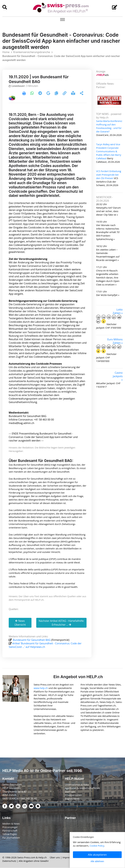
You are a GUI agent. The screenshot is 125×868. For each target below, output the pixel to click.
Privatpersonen (73, 795)
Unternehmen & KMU (77, 785)
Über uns (55, 858)
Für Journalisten (11, 838)
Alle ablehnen (97, 861)
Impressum (69, 858)
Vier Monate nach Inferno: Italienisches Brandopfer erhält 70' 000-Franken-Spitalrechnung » (108, 232)
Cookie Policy (97, 846)
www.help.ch (41, 688)
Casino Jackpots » (118, 376)
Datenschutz (9, 861)
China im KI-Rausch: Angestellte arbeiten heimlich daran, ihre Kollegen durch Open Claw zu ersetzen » (108, 277)
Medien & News (11, 824)
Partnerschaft (10, 831)
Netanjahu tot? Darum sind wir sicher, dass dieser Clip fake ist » (109, 211)
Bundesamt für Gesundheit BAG (32, 640)
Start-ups (70, 791)
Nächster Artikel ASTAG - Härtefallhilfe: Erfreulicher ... (61, 623)
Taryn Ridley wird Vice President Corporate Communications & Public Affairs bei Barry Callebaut (109, 151)
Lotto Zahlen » (118, 311)
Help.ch (42, 858)
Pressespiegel (10, 827)
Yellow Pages (9, 834)
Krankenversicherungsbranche (32, 52)
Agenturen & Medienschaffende (82, 788)
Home (6, 52)
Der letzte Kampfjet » (108, 295)
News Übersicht (20, 623)
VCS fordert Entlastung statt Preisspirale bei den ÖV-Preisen (109, 175)
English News (72, 798)
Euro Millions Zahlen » (115, 341)
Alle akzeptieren (97, 855)
